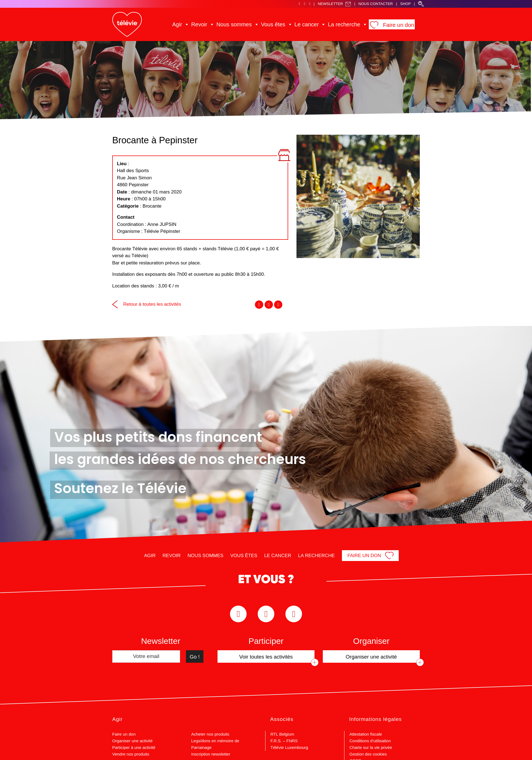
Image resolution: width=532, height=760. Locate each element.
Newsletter (334, 4)
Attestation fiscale (366, 734)
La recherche (336, 24)
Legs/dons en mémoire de (215, 741)
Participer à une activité (134, 747)
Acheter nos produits (210, 734)
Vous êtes (275, 24)
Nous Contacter (376, 4)
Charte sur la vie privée (371, 747)
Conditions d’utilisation (370, 741)
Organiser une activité (132, 741)
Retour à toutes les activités (147, 304)
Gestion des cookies (368, 754)
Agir (193, 24)
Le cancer (304, 24)
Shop (406, 4)
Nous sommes (242, 24)
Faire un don (384, 25)
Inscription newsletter (211, 754)
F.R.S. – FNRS (284, 741)
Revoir (212, 24)
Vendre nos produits (131, 754)
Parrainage (201, 747)
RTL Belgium (282, 734)
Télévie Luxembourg (289, 747)
